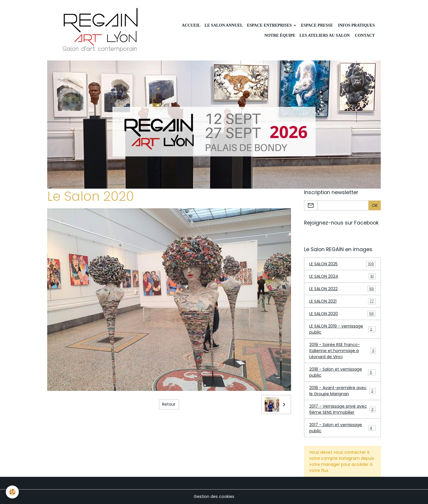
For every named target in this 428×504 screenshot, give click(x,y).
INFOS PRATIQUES (356, 25)
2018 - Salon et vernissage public (342, 372)
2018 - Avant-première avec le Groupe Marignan (342, 391)
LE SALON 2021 (342, 301)
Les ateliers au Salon (325, 35)
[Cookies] (12, 492)
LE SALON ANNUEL (224, 25)
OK (375, 205)
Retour (169, 404)
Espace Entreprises (270, 25)
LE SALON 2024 (342, 276)
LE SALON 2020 (342, 314)
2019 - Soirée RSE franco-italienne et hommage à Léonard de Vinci (343, 351)
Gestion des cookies (214, 496)
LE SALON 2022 (342, 289)
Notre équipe (280, 35)
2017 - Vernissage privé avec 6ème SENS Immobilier (342, 409)
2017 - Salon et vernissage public (342, 428)
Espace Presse (317, 25)
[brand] (101, 30)
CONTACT (364, 35)
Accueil (191, 25)
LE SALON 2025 (342, 264)
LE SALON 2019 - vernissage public (342, 329)
